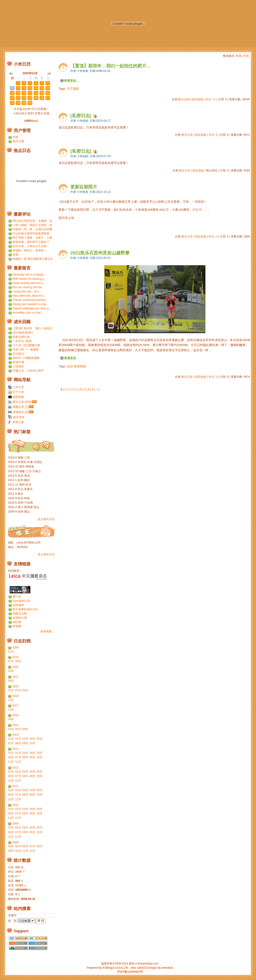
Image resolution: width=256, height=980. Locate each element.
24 (30, 98)
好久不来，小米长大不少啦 (30, 246)
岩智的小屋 (20, 618)
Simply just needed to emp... (30, 304)
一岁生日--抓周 (22, 341)
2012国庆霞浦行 (23, 333)
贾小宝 (17, 597)
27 (48, 98)
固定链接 (197, 99)
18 (36, 93)
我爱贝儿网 (20, 614)
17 (30, 93)
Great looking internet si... (29, 283)
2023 (15, 657)
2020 (15, 686)
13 (48, 88)
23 (24, 98)
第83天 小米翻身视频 (26, 358)
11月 (11, 762)
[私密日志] (81, 116)
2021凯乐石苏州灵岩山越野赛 (100, 253)
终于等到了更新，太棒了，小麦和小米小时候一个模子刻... (32, 238)
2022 (15, 667)
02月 (11, 690)
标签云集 (18, 422)
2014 (15, 735)
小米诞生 (18, 366)
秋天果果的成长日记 (25, 609)
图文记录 (184, 99)
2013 (15, 749)
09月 (25, 690)
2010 (15, 805)
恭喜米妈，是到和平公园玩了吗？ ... (31, 242)
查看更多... (71, 81)
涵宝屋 (17, 622)
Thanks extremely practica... (30, 300)
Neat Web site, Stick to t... (29, 296)
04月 (11, 719)
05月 (18, 729)
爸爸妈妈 (80, 366)
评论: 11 (211, 99)
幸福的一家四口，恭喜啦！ (30, 250)
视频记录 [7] (20, 407)
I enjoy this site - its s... (27, 292)
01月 (11, 652)
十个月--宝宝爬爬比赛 (26, 345)
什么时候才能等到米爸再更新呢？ (31, 234)
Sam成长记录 (21, 601)
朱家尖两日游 (21, 337)
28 (12, 103)
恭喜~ (16, 255)
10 (30, 88)
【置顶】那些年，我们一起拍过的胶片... (110, 66)
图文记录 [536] (22, 402)
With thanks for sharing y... (29, 279)
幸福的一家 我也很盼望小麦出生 (33, 259)
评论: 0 (213, 135)
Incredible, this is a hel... (28, 313)
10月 (11, 671)
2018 (15, 696)
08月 (18, 661)
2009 (15, 824)
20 (48, 93)
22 (18, 98)
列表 (246, 56)
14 (12, 93)
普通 (238, 56)
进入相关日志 (46, 519)
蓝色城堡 (18, 605)
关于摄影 (73, 89)
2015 (15, 725)
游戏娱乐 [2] (20, 412)
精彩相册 (18, 397)
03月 (25, 739)
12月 (11, 700)
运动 (70, 366)
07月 (11, 661)
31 (30, 103)
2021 (15, 677)
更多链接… (48, 631)
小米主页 (18, 387)
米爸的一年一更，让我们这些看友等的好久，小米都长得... (32, 229)
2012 (15, 768)
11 (36, 88)
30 (12, 83)
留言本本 (19, 417)
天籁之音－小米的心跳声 (28, 371)
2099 (15, 648)
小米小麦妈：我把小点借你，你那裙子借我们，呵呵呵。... (32, 225)
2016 (15, 715)
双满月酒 (18, 362)
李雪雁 (17, 626)
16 (24, 93)
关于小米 (18, 392)
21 (12, 98)
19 (42, 93)
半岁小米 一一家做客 (26, 350)
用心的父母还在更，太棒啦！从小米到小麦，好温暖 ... (32, 221)
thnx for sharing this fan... (29, 287)
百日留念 (18, 354)
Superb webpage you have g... (32, 308)
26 (42, 98)
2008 (15, 842)
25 (36, 98)
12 (42, 88)
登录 (16, 137)
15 (18, 93)
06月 (11, 681)
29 (18, 103)
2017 (15, 706)
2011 (15, 786)
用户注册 (18, 141)
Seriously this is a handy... (29, 275)
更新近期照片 (84, 187)
